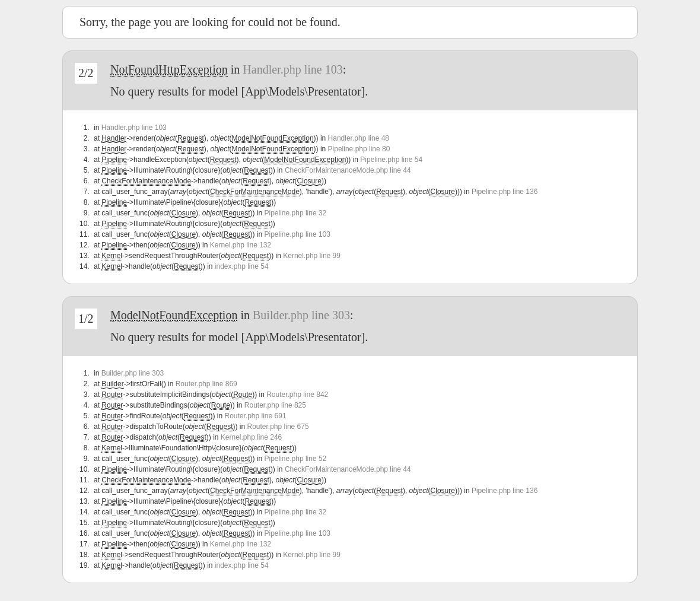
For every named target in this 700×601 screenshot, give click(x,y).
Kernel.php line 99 (312, 256)
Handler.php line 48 (359, 138)
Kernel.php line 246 (251, 437)
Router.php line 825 (275, 405)
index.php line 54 (242, 266)
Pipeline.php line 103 (297, 234)
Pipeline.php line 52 (296, 459)
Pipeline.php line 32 (296, 213)
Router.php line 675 (278, 427)
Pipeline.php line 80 (359, 149)
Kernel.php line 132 (241, 245)
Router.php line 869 (206, 384)
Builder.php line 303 (301, 315)
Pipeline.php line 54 (391, 160)
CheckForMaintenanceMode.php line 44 (348, 170)
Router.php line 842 (297, 395)
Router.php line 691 (255, 416)
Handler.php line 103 (292, 69)
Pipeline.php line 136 (505, 192)
